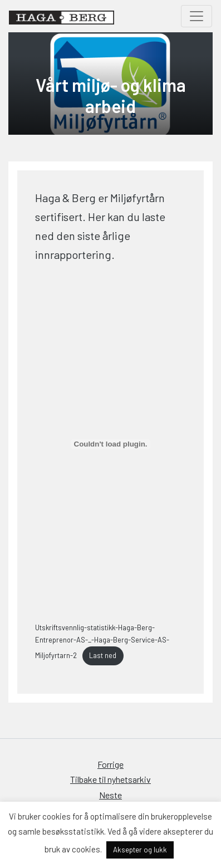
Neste (110, 795)
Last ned (103, 655)
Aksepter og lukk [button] (140, 850)
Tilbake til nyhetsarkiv (110, 779)
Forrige (110, 764)
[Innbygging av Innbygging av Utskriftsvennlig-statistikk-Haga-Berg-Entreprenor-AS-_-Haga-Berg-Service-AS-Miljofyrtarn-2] (110, 444)
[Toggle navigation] (197, 16)
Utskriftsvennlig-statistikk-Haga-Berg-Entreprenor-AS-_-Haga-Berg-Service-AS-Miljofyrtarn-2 (102, 641)
